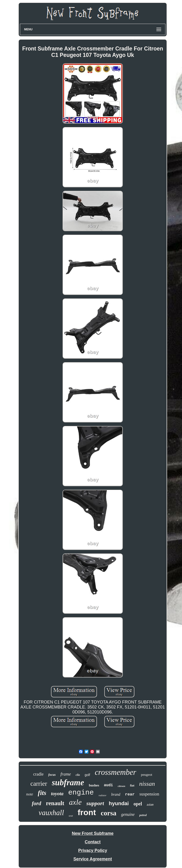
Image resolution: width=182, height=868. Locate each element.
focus (52, 775)
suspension (149, 794)
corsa (109, 813)
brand (116, 794)
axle (75, 802)
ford (36, 803)
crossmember (116, 772)
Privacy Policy (93, 850)
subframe (68, 783)
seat (71, 816)
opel (138, 804)
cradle (38, 774)
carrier (39, 784)
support (95, 803)
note (30, 794)
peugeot (147, 775)
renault (55, 803)
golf (87, 775)
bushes (94, 785)
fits (42, 793)
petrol (143, 815)
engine (81, 793)
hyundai (119, 803)
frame (66, 774)
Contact (93, 842)
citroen (122, 786)
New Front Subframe (93, 833)
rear (130, 794)
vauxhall (51, 813)
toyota (57, 794)
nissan (147, 784)
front (87, 812)
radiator (102, 795)
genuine (128, 814)
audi (108, 785)
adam (150, 805)
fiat (132, 785)
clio (78, 775)
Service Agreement (93, 859)
